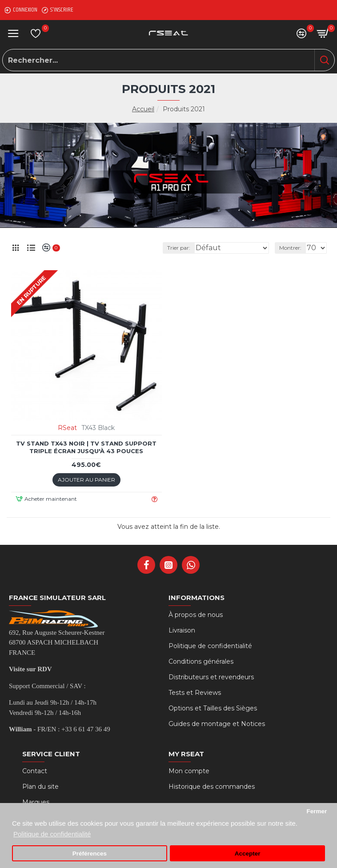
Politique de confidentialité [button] (52, 834)
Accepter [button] (248, 854)
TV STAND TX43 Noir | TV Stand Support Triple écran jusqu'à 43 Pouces (86, 447)
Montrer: (290, 248)
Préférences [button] (90, 854)
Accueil (143, 109)
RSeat (67, 428)
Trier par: (179, 248)
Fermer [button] (317, 811)
